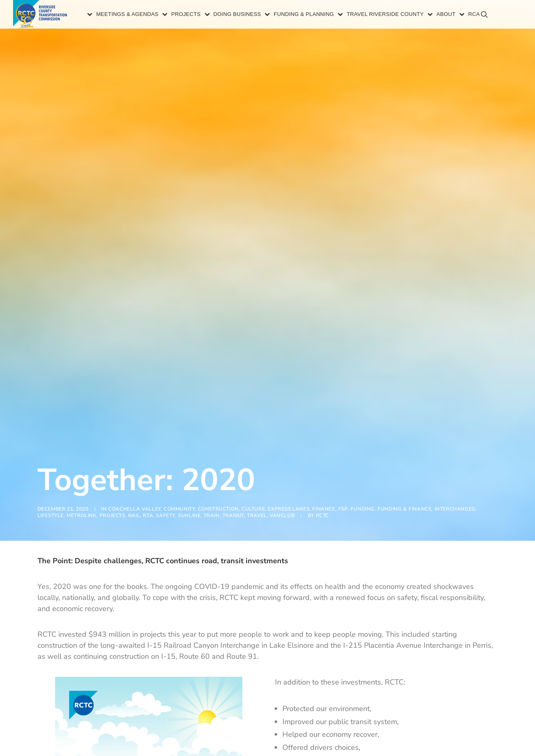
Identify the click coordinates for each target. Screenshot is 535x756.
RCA (463, 15)
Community (179, 437)
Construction (218, 437)
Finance (324, 437)
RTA (148, 444)
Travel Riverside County (374, 15)
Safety (165, 444)
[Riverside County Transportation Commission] (42, 15)
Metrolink (81, 444)
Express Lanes (289, 437)
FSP (343, 437)
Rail (134, 444)
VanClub (282, 444)
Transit (233, 444)
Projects (175, 15)
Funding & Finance (404, 437)
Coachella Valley (134, 437)
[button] (515, 19)
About (435, 15)
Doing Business (227, 15)
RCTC (322, 444)
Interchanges (455, 437)
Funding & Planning (293, 15)
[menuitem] (112, 15)
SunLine (189, 444)
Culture (253, 437)
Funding (363, 437)
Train (212, 444)
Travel (257, 444)
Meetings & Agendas (117, 15)
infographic (394, 728)
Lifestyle (51, 444)
